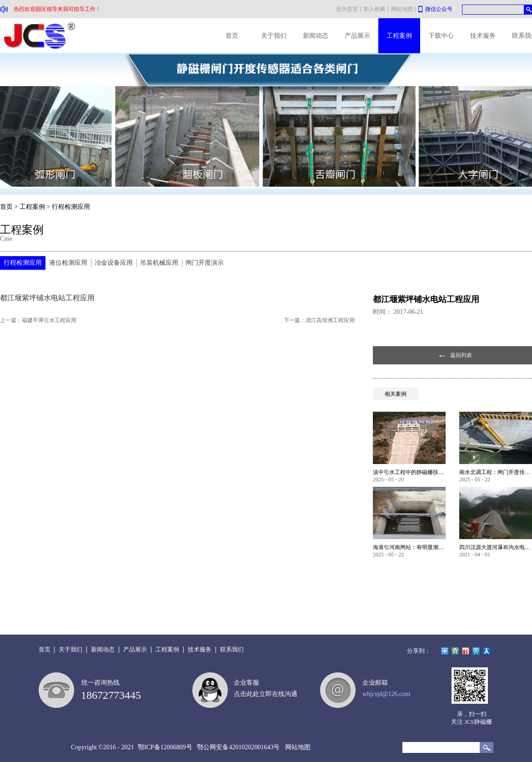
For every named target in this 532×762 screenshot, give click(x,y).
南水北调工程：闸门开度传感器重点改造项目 (496, 472)
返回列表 (461, 355)
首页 (232, 36)
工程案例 (32, 207)
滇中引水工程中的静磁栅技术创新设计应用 (409, 472)
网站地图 (296, 747)
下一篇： (319, 320)
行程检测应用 (71, 207)
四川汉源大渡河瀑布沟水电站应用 (496, 547)
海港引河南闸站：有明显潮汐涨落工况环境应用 (409, 547)
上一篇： (38, 320)
